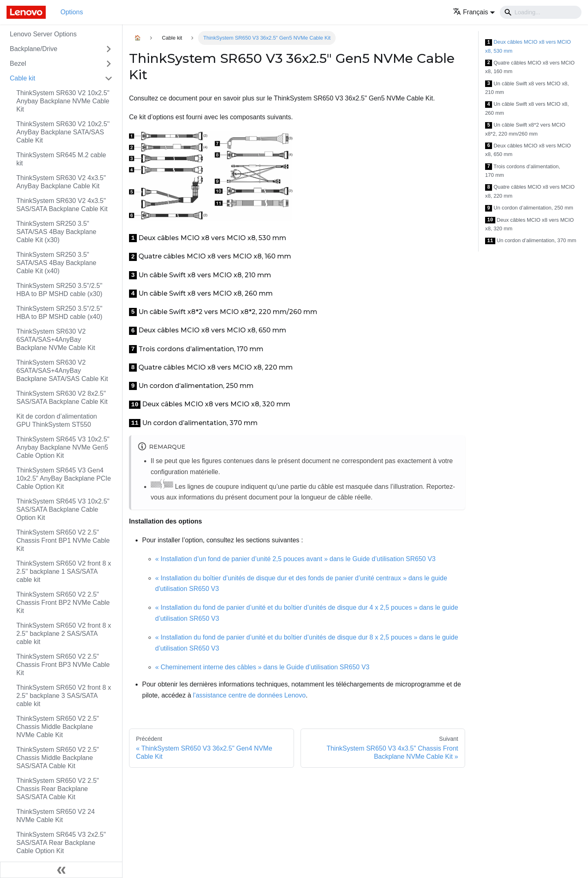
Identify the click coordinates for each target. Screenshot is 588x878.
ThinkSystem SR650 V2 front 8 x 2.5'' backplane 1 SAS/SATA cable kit (64, 572)
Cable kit (22, 78)
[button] (474, 12)
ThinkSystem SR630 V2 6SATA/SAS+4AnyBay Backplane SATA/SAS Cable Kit (62, 371)
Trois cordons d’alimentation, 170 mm (523, 171)
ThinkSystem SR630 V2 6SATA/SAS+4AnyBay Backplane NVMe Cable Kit (56, 340)
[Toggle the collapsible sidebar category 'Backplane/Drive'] (109, 49)
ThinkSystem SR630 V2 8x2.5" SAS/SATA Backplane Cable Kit (62, 398)
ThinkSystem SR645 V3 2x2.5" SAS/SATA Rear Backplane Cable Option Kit (61, 843)
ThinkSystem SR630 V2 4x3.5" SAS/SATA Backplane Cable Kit (62, 205)
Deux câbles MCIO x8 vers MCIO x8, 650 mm (528, 150)
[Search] (541, 12)
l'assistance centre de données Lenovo (249, 695)
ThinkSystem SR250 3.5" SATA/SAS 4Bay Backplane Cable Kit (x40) (56, 263)
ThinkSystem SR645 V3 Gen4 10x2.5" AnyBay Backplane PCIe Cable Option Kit (64, 478)
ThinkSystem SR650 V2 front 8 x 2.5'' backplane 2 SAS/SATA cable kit (64, 634)
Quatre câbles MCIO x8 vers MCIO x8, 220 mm (530, 191)
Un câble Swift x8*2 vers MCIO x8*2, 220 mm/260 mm (525, 129)
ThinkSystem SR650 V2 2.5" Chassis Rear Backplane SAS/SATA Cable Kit (58, 789)
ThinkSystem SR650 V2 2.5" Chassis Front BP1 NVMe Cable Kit (63, 540)
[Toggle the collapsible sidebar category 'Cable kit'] (109, 78)
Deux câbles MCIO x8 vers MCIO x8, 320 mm (529, 224)
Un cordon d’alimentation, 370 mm (531, 241)
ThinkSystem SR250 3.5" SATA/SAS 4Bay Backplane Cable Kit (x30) (56, 232)
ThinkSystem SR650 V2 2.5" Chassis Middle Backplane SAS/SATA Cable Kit (58, 758)
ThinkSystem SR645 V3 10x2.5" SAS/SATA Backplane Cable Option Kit (63, 509)
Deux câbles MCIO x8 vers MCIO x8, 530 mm (528, 46)
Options (72, 12)
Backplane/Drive (34, 49)
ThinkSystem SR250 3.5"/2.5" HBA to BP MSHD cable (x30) (59, 290)
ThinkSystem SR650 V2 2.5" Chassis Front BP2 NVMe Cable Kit (63, 603)
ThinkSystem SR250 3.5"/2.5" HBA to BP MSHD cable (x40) (59, 313)
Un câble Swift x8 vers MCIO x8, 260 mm (527, 108)
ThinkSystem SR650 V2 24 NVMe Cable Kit (56, 816)
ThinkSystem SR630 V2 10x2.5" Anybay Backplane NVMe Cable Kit (63, 101)
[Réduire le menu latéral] (61, 870)
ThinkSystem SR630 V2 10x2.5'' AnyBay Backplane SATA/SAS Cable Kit (63, 132)
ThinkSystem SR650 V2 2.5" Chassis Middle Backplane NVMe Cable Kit (58, 727)
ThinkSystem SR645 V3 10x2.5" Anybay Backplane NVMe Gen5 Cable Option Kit (63, 447)
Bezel (18, 64)
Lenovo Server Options (43, 34)
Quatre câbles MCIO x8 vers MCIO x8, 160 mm (530, 67)
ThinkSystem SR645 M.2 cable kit (61, 159)
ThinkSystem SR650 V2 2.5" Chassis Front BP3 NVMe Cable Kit (63, 665)
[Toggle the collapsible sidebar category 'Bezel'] (109, 64)
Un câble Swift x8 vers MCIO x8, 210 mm (527, 88)
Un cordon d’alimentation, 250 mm (529, 208)
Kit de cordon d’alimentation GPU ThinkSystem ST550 (57, 420)
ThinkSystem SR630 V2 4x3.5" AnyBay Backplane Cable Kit (61, 182)
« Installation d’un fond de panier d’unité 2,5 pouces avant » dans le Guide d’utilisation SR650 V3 (295, 559)
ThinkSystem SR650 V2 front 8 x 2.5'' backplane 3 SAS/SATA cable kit (64, 696)
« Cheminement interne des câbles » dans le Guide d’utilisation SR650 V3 (262, 667)
